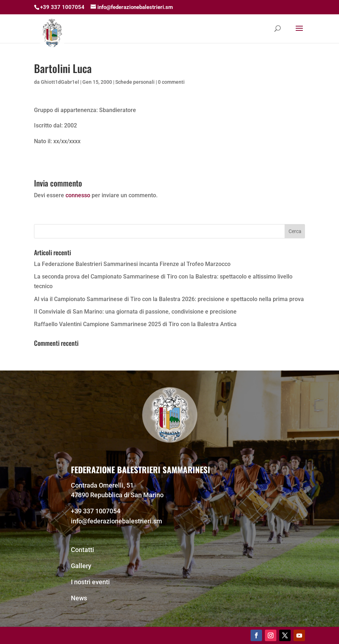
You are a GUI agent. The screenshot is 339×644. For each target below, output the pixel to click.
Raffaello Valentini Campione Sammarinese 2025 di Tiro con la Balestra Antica (135, 324)
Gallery (81, 566)
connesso (78, 195)
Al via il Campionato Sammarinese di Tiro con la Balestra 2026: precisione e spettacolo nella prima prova (169, 299)
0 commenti (171, 82)
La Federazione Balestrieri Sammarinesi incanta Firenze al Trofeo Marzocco (132, 264)
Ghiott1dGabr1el (60, 82)
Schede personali (135, 82)
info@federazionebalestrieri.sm (117, 521)
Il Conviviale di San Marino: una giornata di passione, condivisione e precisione (135, 312)
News (79, 598)
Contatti (83, 550)
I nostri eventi (90, 582)
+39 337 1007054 (96, 511)
